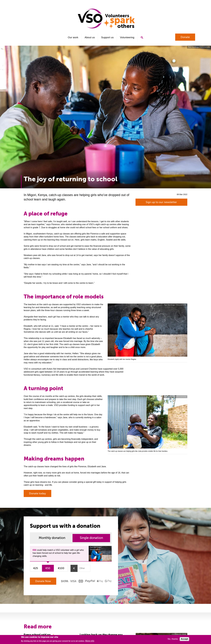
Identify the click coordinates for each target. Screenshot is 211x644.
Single (91, 538)
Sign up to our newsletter (161, 202)
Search (142, 38)
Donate (185, 37)
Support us (107, 37)
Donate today (37, 493)
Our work (73, 37)
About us (90, 37)
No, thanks (173, 639)
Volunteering (127, 37)
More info (90, 641)
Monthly (52, 538)
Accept (184, 639)
